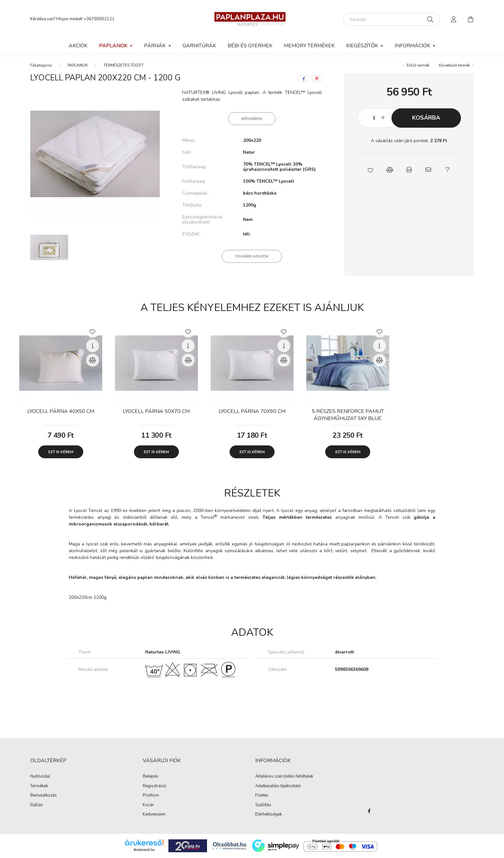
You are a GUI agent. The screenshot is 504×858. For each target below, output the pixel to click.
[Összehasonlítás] (93, 360)
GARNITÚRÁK (199, 46)
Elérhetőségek (269, 815)
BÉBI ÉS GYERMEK (250, 46)
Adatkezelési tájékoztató (278, 786)
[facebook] (304, 79)
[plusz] (383, 118)
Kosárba (426, 118)
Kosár (148, 805)
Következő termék (455, 65)
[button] (370, 170)
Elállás (37, 805)
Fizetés (262, 796)
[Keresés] (392, 19)
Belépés (151, 777)
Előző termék (418, 65)
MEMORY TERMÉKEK (309, 46)
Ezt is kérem (61, 452)
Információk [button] (413, 46)
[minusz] (365, 118)
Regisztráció (154, 786)
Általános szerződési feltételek (284, 777)
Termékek (39, 786)
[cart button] (471, 19)
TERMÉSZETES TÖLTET (124, 65)
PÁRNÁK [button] (155, 46)
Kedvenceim (154, 815)
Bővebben (252, 119)
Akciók (78, 46)
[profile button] (454, 19)
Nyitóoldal (40, 777)
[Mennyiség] (374, 118)
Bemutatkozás (44, 796)
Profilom (151, 796)
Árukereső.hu (144, 850)
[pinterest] (317, 79)
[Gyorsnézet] (93, 346)
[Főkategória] (41, 65)
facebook (369, 811)
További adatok (252, 256)
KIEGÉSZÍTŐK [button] (363, 46)
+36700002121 (99, 19)
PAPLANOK (78, 65)
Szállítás (263, 805)
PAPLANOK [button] (114, 46)
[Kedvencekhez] (93, 331)
